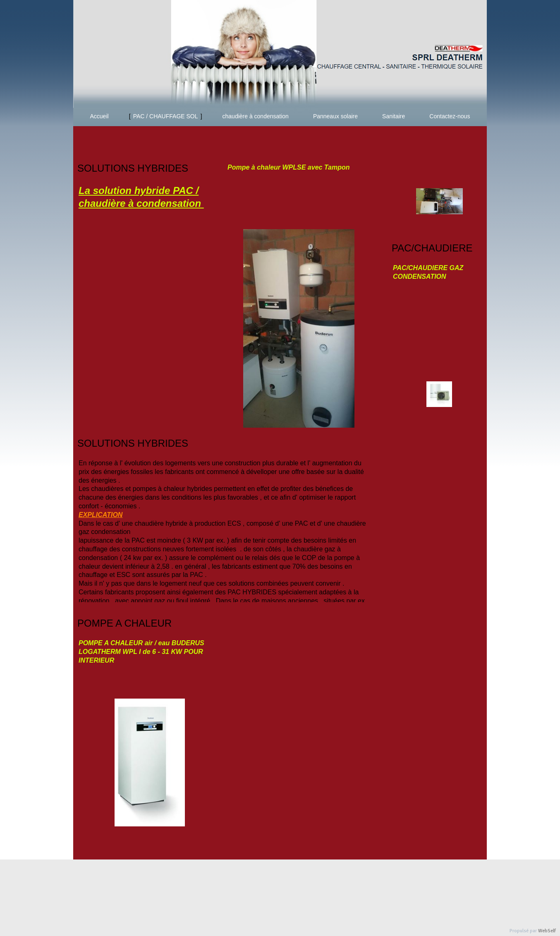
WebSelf (547, 931)
